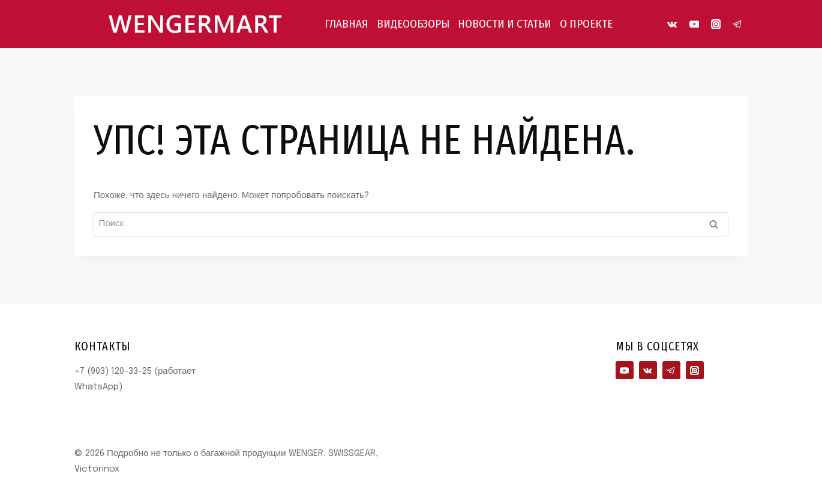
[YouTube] (694, 24)
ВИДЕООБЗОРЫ (413, 24)
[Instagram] (716, 24)
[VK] (672, 24)
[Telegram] (738, 24)
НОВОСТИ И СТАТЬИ (505, 24)
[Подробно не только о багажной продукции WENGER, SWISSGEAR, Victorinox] (194, 24)
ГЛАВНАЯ (346, 24)
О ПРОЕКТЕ (586, 24)
